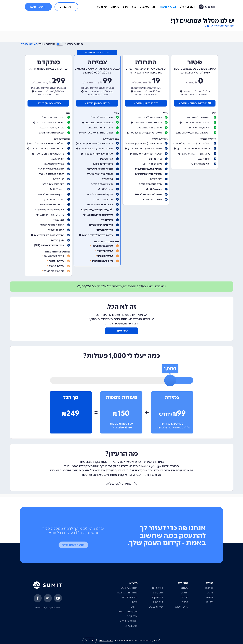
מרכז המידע (130, 7)
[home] (208, 7)
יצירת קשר (102, 7)
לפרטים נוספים (106, 640)
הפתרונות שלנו (187, 7)
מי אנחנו (115, 7)
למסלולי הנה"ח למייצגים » (220, 26)
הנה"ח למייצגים (148, 7)
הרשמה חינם (38, 7)
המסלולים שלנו (168, 7)
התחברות (66, 7)
